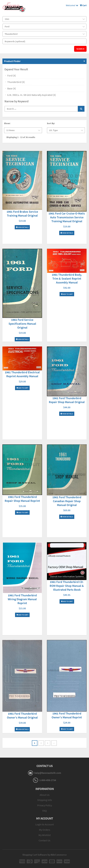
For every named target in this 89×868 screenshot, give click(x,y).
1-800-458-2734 (48, 780)
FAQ (45, 811)
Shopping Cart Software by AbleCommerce (44, 855)
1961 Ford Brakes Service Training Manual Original (22, 214)
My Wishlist (45, 835)
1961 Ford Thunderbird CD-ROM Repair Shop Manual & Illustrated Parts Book (67, 586)
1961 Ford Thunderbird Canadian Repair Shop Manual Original (67, 501)
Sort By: (51, 123)
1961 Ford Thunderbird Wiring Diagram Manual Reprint (22, 599)
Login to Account (45, 824)
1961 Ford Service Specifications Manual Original (22, 324)
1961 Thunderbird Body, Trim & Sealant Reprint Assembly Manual (67, 279)
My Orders (45, 830)
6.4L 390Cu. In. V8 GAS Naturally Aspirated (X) (32, 95)
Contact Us (44, 840)
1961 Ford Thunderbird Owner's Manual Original (22, 716)
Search (80, 49)
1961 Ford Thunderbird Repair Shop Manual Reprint (22, 499)
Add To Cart (67, 294)
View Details (22, 227)
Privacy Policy (45, 805)
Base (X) (12, 88)
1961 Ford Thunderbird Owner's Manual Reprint (67, 715)
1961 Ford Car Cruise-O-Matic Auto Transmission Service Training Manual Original (67, 217)
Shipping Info (45, 800)
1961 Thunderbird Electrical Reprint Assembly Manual (22, 374)
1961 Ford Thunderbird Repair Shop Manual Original (67, 400)
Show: (7, 123)
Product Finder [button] (12, 61)
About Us (45, 795)
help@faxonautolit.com (48, 773)
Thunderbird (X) (16, 82)
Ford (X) (12, 75)
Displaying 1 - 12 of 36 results (21, 137)
